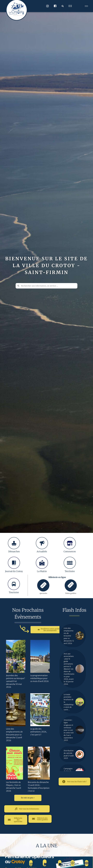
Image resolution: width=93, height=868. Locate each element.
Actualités (42, 551)
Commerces (70, 551)
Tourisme (14, 592)
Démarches (14, 551)
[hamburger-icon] (86, 6)
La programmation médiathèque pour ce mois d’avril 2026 (39, 678)
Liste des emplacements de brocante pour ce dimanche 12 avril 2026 (14, 735)
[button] (63, 6)
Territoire (70, 571)
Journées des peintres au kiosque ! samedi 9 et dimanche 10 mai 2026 (15, 681)
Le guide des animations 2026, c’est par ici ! (39, 732)
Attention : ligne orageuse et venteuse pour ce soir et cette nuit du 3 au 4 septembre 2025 (69, 730)
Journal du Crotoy (14, 571)
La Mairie (42, 571)
